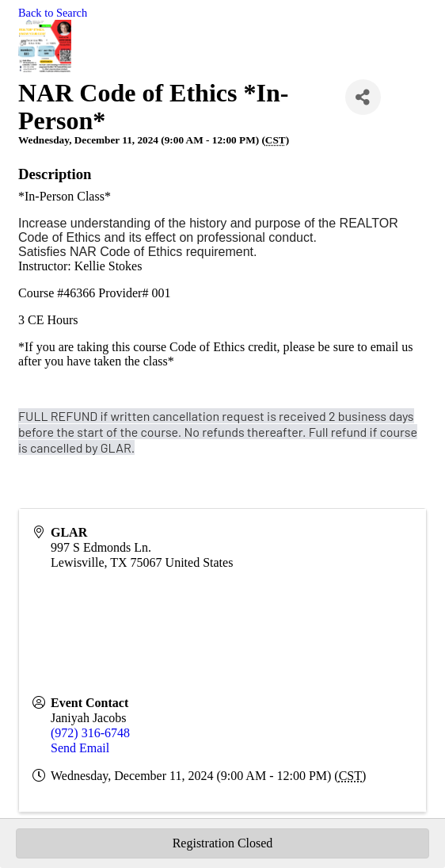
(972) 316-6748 (90, 733)
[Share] (363, 97)
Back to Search (53, 13)
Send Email (80, 748)
